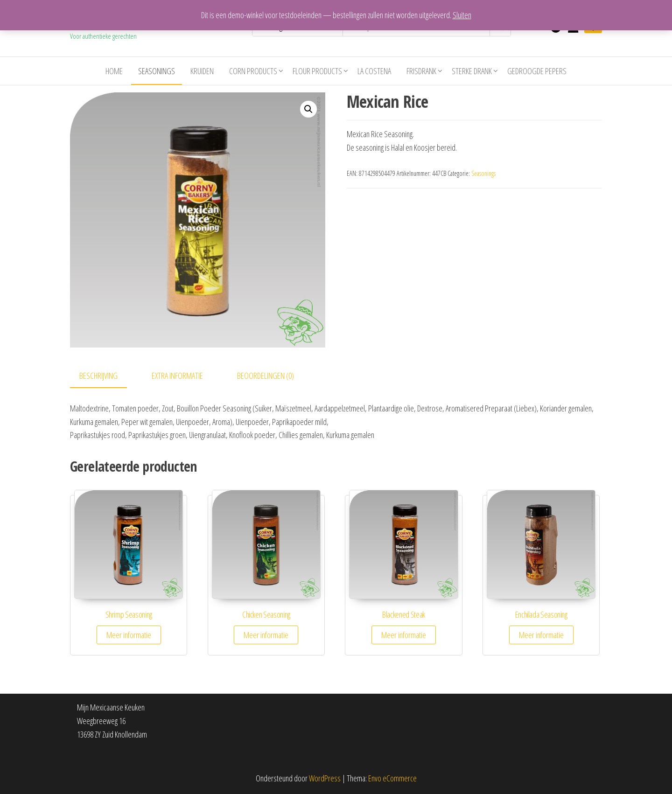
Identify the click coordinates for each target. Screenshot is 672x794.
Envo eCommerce (392, 778)
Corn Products (253, 71)
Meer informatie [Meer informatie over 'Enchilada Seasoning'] (541, 635)
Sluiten (462, 15)
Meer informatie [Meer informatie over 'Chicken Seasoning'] (266, 635)
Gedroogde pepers (537, 71)
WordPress (325, 778)
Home (114, 71)
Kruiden (202, 71)
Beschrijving (98, 376)
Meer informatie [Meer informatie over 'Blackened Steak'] (404, 635)
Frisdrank (421, 71)
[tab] (105, 376)
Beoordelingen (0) (266, 376)
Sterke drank (472, 71)
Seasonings (157, 71)
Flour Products (317, 71)
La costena (374, 71)
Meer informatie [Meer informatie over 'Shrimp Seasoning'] (129, 635)
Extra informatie (177, 376)
